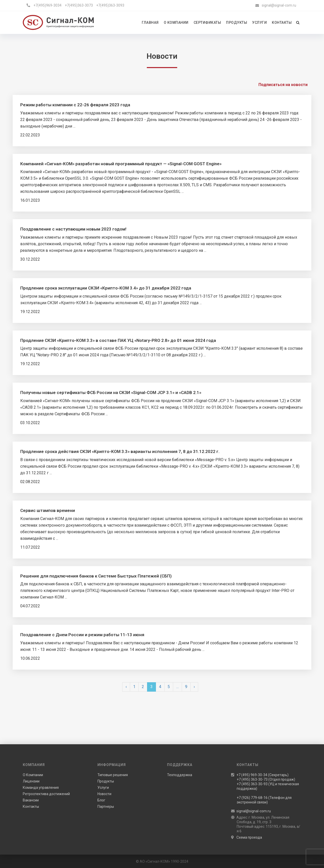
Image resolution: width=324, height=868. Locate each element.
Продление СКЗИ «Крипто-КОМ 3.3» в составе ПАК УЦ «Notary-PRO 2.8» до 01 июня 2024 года (118, 340)
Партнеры (106, 807)
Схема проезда (249, 837)
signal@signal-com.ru (279, 5)
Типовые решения (113, 775)
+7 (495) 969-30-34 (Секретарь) (262, 775)
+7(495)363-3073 (79, 5)
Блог (101, 800)
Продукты (106, 781)
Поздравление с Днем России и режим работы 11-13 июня (82, 635)
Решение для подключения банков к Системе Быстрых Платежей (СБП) (96, 576)
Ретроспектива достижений (46, 794)
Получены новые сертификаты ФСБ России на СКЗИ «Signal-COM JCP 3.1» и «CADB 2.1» (111, 392)
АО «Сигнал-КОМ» (155, 861)
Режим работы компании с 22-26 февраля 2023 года (75, 105)
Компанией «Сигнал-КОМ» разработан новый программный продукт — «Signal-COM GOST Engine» (121, 164)
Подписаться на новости (283, 85)
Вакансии (31, 800)
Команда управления (41, 788)
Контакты (31, 807)
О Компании (33, 775)
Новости (104, 794)
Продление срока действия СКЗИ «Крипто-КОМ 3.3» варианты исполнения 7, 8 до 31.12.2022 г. (120, 451)
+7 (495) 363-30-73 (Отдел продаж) (266, 779)
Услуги (103, 788)
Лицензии (31, 781)
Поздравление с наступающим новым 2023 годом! (73, 229)
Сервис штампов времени (48, 510)
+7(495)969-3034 (47, 5)
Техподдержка (180, 775)
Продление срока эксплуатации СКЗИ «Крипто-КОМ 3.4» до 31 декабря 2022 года (106, 288)
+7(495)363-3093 (110, 5)
